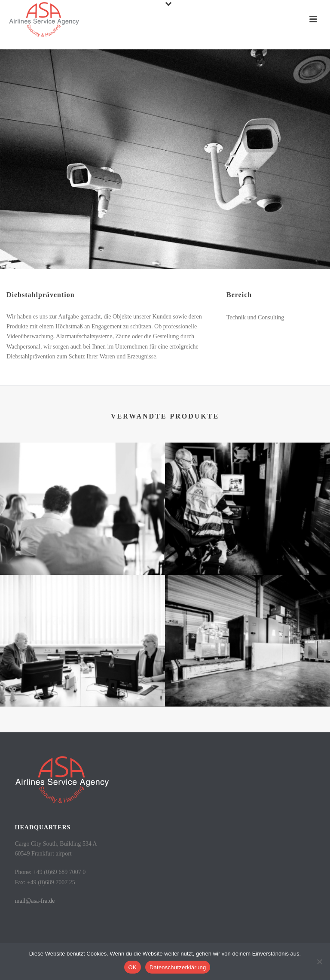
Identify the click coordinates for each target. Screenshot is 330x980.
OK (133, 967)
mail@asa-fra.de (35, 901)
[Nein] (319, 962)
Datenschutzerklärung (178, 967)
